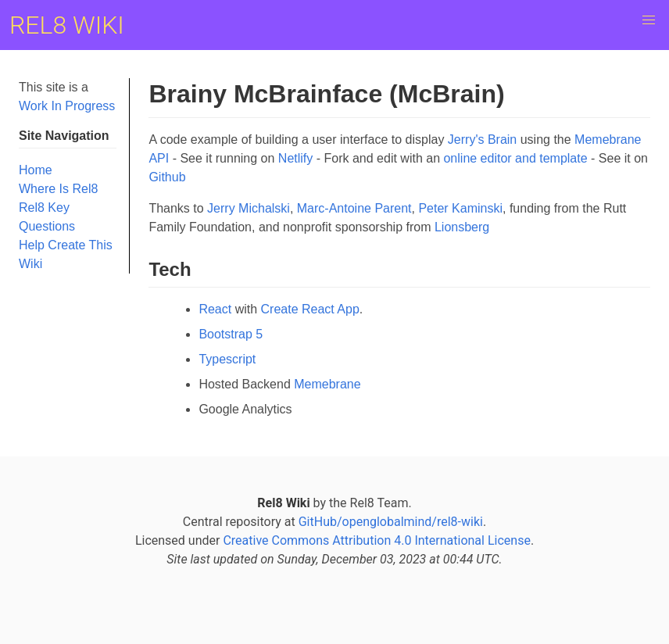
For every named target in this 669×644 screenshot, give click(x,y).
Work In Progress (67, 106)
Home (36, 170)
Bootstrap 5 (231, 334)
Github (167, 177)
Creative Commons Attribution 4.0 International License (376, 540)
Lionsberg (462, 227)
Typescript (227, 359)
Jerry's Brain (482, 140)
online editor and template (515, 158)
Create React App (310, 309)
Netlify (295, 158)
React (215, 309)
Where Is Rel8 (58, 189)
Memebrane (327, 384)
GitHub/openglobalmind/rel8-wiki (391, 522)
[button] (649, 20)
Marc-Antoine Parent (354, 208)
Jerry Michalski (249, 208)
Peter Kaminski (460, 208)
